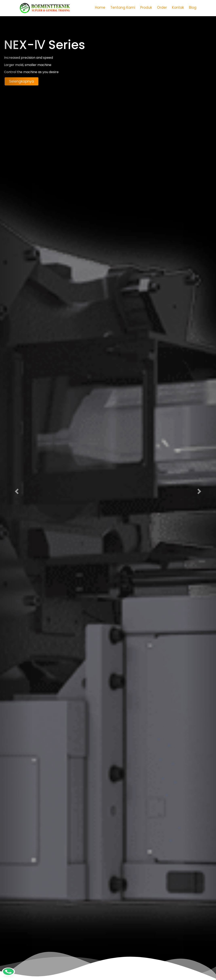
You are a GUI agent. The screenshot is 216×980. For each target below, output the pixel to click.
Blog (193, 7)
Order (162, 7)
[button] (16, 490)
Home (100, 7)
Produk (146, 7)
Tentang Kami (123, 7)
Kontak (178, 7)
